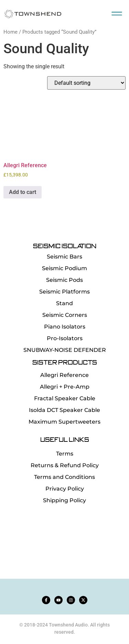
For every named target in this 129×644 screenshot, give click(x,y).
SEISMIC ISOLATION (65, 246)
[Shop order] (86, 83)
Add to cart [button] (23, 192)
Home (10, 32)
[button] (117, 12)
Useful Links (65, 439)
